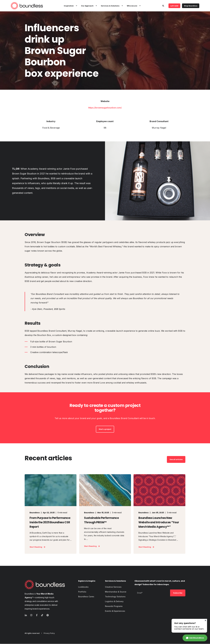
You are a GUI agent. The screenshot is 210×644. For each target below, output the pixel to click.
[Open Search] (163, 5)
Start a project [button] (105, 429)
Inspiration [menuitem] (69, 6)
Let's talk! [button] (174, 6)
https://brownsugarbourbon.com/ (105, 108)
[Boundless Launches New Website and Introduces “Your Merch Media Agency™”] (159, 514)
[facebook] (37, 615)
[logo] (45, 585)
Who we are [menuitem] (132, 6)
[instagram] (31, 615)
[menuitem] (76, 6)
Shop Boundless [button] (191, 6)
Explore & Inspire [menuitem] (87, 581)
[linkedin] (27, 615)
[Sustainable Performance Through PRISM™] (105, 514)
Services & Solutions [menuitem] (110, 6)
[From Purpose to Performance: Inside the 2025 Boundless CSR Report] (51, 514)
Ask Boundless (197, 638)
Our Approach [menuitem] (87, 6)
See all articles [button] (176, 459)
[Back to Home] (27, 6)
